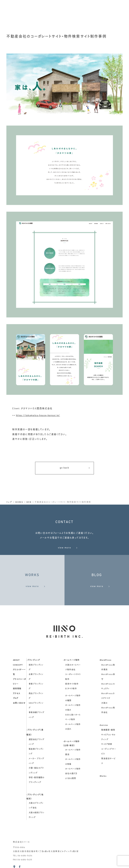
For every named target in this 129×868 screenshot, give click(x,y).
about (16, 660)
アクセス (17, 694)
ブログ (16, 698)
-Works (103, 776)
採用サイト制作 (72, 684)
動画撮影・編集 (108, 730)
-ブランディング (33, 660)
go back (75, 468)
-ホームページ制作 (71, 660)
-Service (104, 725)
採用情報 (17, 689)
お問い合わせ (19, 703)
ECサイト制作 (71, 689)
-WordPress (105, 660)
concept (18, 665)
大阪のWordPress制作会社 (108, 708)
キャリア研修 (107, 744)
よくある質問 (71, 779)
